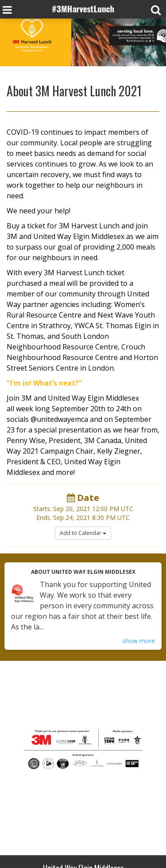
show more (139, 641)
